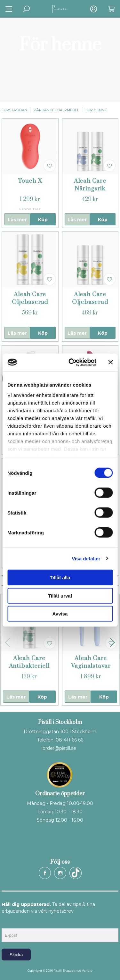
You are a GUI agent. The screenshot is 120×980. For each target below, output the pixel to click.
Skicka (16, 955)
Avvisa (60, 614)
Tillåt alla (60, 578)
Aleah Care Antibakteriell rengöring (29, 666)
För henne (96, 110)
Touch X (30, 181)
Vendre (87, 971)
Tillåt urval (60, 595)
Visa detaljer (86, 558)
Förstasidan (14, 110)
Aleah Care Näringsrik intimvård (90, 189)
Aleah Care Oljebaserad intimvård (30, 302)
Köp (43, 220)
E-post (8, 923)
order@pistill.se (59, 748)
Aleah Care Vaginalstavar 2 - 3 (91, 666)
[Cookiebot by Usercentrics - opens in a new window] (72, 362)
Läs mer (17, 220)
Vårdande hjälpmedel (56, 110)
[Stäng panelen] (110, 362)
